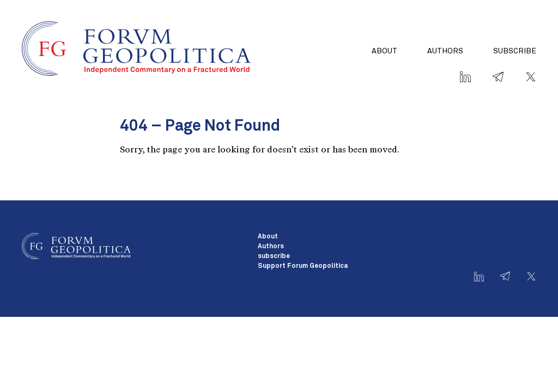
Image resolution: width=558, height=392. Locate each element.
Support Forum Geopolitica (303, 266)
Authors (445, 51)
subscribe (515, 51)
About (384, 51)
